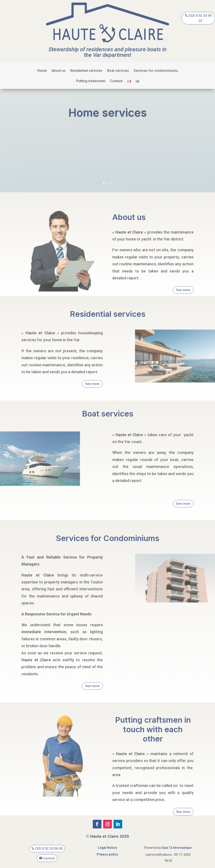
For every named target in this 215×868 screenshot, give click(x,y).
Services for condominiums (156, 71)
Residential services (86, 71)
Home (42, 71)
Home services (108, 115)
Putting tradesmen (91, 81)
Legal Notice (107, 848)
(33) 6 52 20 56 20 (200, 18)
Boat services (118, 71)
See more (183, 290)
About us (59, 71)
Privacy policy (107, 854)
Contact (116, 81)
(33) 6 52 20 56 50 (49, 848)
